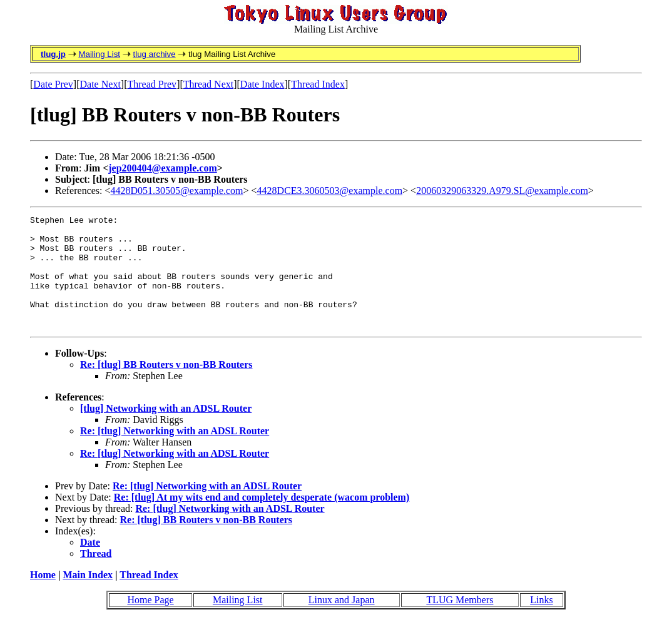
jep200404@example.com (163, 168)
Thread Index (318, 84)
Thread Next (208, 84)
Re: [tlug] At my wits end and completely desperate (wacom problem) (262, 520)
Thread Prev (152, 84)
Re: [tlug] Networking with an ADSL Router (175, 453)
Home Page (150, 622)
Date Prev (53, 84)
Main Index (88, 597)
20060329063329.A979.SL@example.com (502, 191)
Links (541, 622)
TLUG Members (460, 622)
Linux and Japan (342, 622)
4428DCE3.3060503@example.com (330, 191)
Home (43, 597)
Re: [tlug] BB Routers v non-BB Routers (166, 387)
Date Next (100, 84)
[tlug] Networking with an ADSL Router (166, 431)
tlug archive (154, 54)
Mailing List (99, 54)
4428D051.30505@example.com (177, 191)
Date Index (262, 84)
